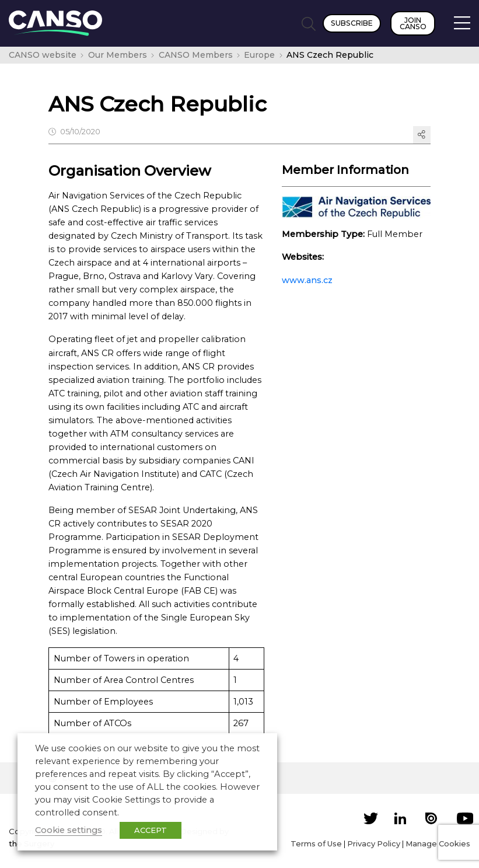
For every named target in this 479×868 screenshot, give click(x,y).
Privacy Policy (374, 843)
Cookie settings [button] (69, 830)
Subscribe (352, 23)
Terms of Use (316, 843)
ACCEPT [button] (151, 830)
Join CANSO (413, 23)
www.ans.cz (307, 280)
